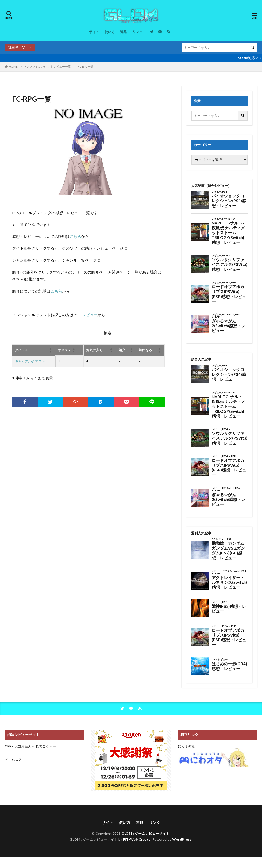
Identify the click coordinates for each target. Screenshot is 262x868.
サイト (94, 32)
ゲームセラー (15, 759)
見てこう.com (46, 746)
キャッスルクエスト (30, 361)
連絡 (124, 32)
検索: (108, 333)
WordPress (182, 839)
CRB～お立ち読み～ (20, 746)
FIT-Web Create (137, 839)
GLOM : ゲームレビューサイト (145, 833)
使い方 (110, 32)
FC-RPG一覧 (86, 66)
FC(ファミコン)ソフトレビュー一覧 (48, 66)
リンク (137, 32)
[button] (50, 350)
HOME (13, 66)
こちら (75, 236)
